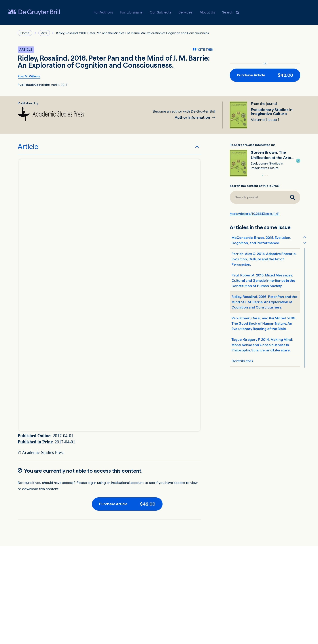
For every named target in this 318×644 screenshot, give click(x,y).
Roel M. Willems (29, 76)
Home (25, 33)
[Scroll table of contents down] (305, 243)
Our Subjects (161, 12)
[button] (298, 161)
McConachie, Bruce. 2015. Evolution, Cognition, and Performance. (261, 240)
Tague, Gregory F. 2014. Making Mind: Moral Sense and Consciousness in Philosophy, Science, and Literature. (262, 345)
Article (28, 147)
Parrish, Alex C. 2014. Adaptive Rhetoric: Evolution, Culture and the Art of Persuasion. (264, 259)
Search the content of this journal (255, 186)
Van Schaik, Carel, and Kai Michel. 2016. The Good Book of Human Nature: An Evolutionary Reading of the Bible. (264, 323)
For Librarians (131, 12)
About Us (207, 12)
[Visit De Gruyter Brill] (34, 12)
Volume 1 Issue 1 (265, 120)
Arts (44, 33)
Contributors (242, 361)
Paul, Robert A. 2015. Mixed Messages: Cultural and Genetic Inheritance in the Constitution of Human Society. (263, 281)
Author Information (193, 118)
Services (186, 12)
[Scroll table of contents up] (305, 237)
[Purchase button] (265, 75)
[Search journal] (292, 197)
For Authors (103, 12)
